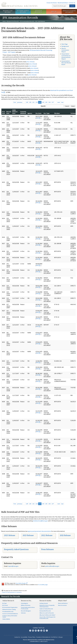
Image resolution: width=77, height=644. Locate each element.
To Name (73, 113)
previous (20, 102)
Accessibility (24, 637)
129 (27, 102)
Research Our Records (8, 11)
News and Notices (63, 603)
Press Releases (47, 549)
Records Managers (26, 611)
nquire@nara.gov (13, 566)
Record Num (9, 112)
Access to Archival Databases (10, 614)
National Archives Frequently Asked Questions (47, 606)
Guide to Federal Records (46, 609)
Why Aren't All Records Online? (47, 615)
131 (33, 102)
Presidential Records (8, 612)
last (62, 102)
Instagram (36, 631)
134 (43, 102)
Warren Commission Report (65, 50)
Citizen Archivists (52, 3)
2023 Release (28, 535)
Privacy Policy (32, 637)
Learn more (62, 641)
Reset (73, 106)
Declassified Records (45, 611)
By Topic (5, 603)
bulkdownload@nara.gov (40, 521)
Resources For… (27, 601)
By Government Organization (10, 607)
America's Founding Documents (69, 11)
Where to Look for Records (47, 613)
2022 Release (47, 535)
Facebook (30, 631)
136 (49, 102)
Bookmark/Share (63, 3)
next (59, 102)
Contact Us (72, 3)
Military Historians (26, 605)
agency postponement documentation (39, 531)
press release (30, 62)
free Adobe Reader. (22, 583)
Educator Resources (38, 11)
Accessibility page (43, 585)
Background (65, 46)
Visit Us (54, 12)
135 (46, 102)
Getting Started (44, 603)
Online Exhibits (6, 619)
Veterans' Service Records (23, 11)
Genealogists (25, 603)
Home (4, 21)
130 (30, 102)
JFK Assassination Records (27, 21)
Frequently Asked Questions (16, 549)
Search (72, 6)
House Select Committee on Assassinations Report (66, 56)
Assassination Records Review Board (66, 63)
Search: (43, 106)
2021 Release (65, 535)
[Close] (75, 628)
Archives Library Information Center (10, 616)
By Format (5, 605)
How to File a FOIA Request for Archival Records (47, 618)
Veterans (23, 613)
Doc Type (47, 113)
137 (53, 102)
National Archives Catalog (9, 609)
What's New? (63, 601)
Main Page (65, 44)
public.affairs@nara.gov (52, 566)
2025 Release (10, 535)
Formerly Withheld (23, 112)
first (15, 102)
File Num (57, 113)
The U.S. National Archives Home (19, 5)
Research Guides (45, 601)
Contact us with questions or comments (12, 592)
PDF (37, 118)
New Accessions (62, 605)
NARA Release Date (15, 112)
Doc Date (38, 113)
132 (37, 102)
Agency (30, 113)
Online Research (8, 601)
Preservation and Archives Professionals (28, 608)
